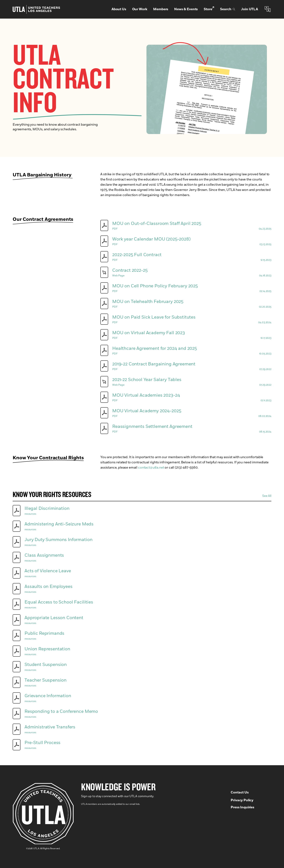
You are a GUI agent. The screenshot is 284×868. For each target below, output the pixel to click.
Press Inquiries (242, 807)
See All (267, 496)
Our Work (140, 9)
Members (161, 9)
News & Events (186, 9)
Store (209, 9)
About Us (119, 9)
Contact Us (240, 793)
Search (228, 9)
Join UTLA (250, 9)
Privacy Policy (242, 800)
